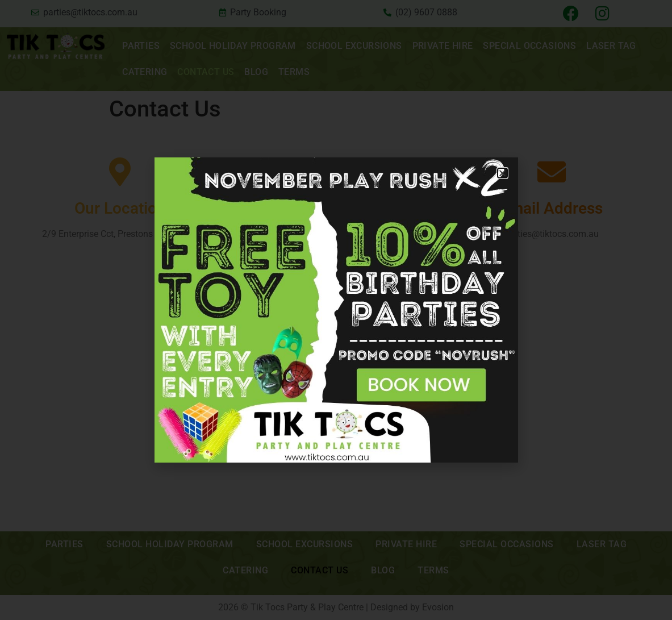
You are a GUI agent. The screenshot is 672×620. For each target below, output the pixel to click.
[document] (336, 310)
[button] (502, 173)
